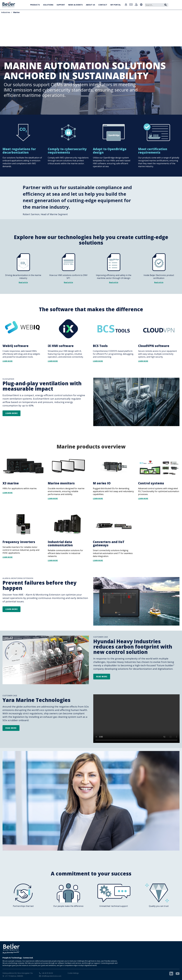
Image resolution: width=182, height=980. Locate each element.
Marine (16, 12)
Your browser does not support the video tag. (136, 719)
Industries (6, 12)
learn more (12, 609)
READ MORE (11, 728)
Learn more (12, 413)
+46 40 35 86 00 (47, 973)
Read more (102, 677)
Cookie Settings (73, 973)
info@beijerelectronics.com (51, 976)
